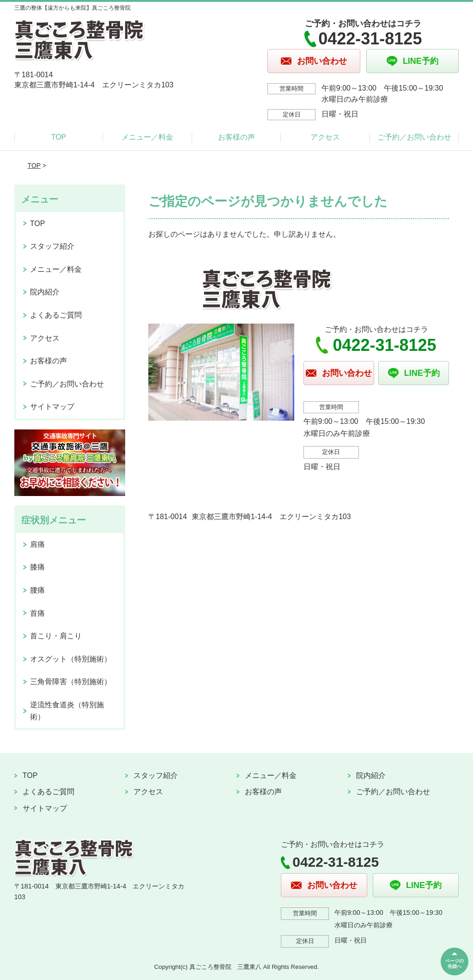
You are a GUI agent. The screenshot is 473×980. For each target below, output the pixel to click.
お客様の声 (236, 137)
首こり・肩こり (56, 636)
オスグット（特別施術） (71, 659)
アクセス (325, 137)
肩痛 (37, 544)
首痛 (37, 613)
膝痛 (37, 567)
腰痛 (37, 590)
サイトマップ (52, 407)
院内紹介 (45, 292)
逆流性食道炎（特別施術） (67, 711)
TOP (59, 137)
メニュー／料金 (147, 137)
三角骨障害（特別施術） (71, 682)
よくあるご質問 (56, 315)
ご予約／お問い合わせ (414, 137)
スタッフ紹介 (52, 246)
